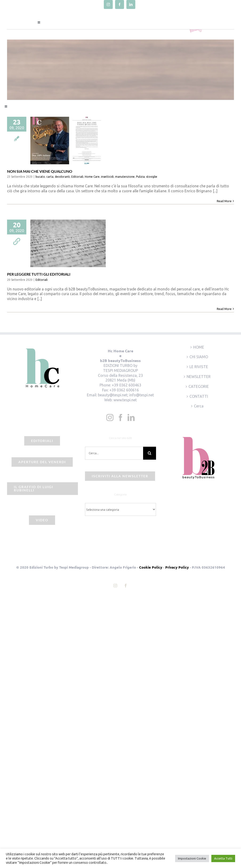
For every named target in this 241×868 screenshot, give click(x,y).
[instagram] (108, 4)
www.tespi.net (125, 400)
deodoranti (62, 177)
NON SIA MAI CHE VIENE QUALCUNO (40, 171)
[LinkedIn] (131, 418)
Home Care (92, 177)
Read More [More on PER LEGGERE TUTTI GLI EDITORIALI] (224, 309)
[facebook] (120, 4)
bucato (40, 177)
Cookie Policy (151, 567)
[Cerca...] (114, 453)
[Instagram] (110, 418)
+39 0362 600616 (124, 390)
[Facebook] (120, 418)
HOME (199, 347)
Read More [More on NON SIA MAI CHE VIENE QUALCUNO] (224, 201)
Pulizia (140, 177)
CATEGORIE (199, 386)
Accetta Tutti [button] (223, 858)
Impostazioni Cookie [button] (192, 858)
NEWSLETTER (199, 377)
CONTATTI (199, 396)
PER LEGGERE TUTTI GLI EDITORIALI (39, 274)
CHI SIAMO (199, 357)
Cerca (199, 406)
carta (50, 177)
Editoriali (77, 177)
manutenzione (125, 177)
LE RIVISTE (199, 367)
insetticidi (107, 177)
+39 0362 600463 (127, 385)
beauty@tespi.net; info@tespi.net (126, 395)
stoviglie (152, 177)
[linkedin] (131, 4)
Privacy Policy (177, 567)
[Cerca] (150, 453)
